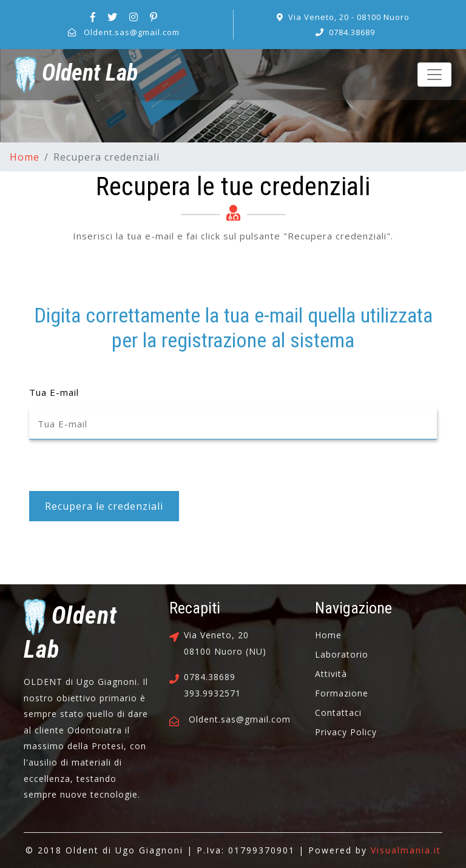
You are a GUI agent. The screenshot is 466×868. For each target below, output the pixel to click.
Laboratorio (342, 654)
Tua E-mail (54, 392)
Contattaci (338, 713)
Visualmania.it (406, 850)
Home (25, 157)
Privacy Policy (346, 732)
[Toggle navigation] (434, 75)
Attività (331, 674)
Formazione (342, 693)
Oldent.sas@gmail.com (132, 32)
